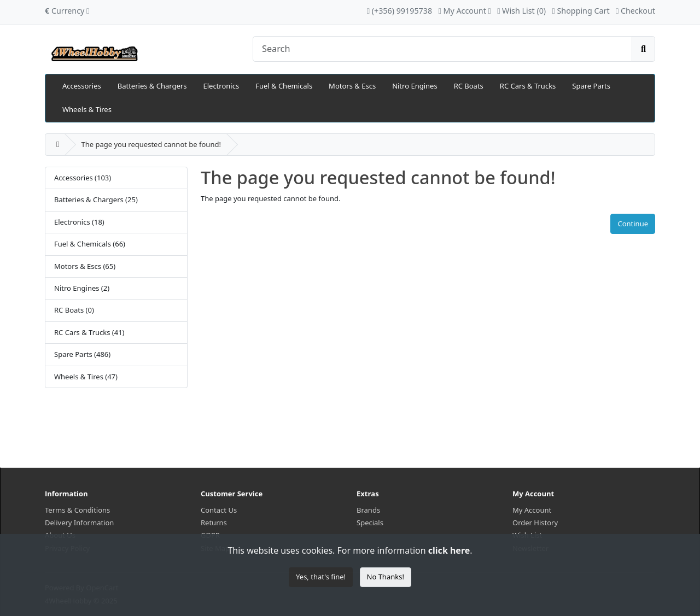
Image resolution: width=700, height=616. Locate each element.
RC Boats (469, 86)
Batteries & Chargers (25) (96, 200)
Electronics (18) (79, 222)
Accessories (82, 86)
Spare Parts (591, 86)
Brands (368, 510)
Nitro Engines (415, 86)
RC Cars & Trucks (528, 86)
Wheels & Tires (87, 109)
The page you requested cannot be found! (151, 144)
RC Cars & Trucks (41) (89, 332)
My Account (532, 510)
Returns (214, 523)
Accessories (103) (83, 178)
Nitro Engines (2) (82, 288)
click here (449, 550)
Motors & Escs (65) (85, 266)
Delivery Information (79, 523)
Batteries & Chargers (152, 86)
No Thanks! (386, 577)
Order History (535, 523)
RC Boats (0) (74, 310)
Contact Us (219, 510)
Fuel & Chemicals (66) (90, 244)
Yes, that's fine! (321, 577)
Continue (633, 224)
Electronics (221, 86)
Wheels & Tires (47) (86, 377)
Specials (370, 523)
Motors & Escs (352, 86)
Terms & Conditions (77, 510)
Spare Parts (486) (82, 354)
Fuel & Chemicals (284, 86)
